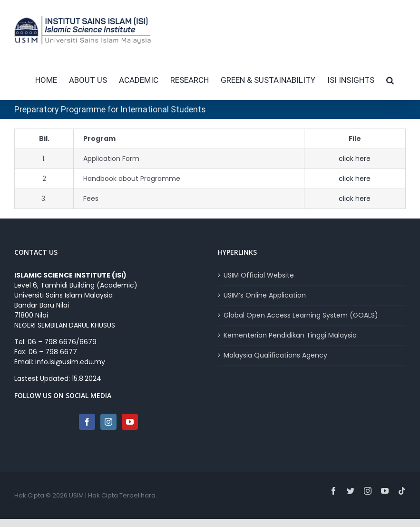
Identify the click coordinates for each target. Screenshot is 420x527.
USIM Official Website (259, 275)
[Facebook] (87, 422)
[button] (390, 80)
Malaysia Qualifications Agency (275, 355)
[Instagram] (108, 422)
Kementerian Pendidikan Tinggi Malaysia (290, 335)
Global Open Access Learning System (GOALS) (301, 315)
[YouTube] (130, 422)
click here (355, 159)
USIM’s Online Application (265, 295)
